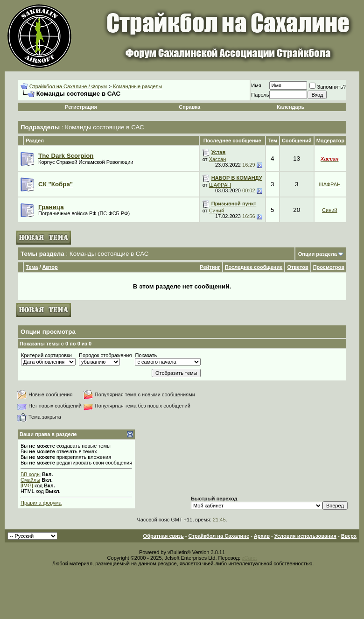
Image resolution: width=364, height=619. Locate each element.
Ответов (297, 267)
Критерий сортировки (46, 355)
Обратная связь (164, 536)
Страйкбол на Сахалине (219, 536)
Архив (262, 536)
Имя (256, 85)
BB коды (31, 474)
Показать (146, 355)
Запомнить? (328, 87)
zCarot (249, 558)
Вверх (349, 536)
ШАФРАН (220, 185)
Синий (217, 211)
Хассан (218, 159)
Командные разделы (137, 86)
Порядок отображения (105, 355)
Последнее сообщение (254, 267)
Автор (50, 267)
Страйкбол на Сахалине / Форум (68, 86)
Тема (32, 267)
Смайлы (30, 480)
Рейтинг (210, 267)
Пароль (260, 95)
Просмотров (329, 267)
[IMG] (27, 485)
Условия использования (305, 536)
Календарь (290, 107)
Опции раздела (318, 254)
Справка (189, 107)
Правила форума (41, 503)
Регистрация (81, 107)
